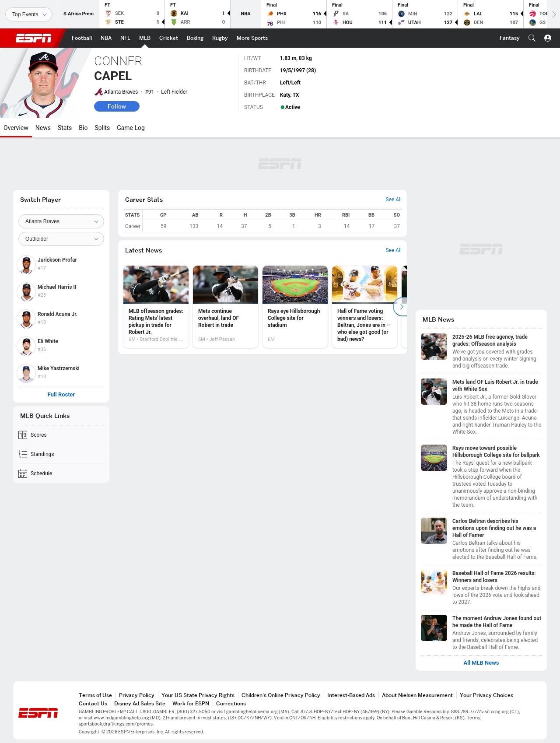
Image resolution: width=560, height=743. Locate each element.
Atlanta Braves (121, 92)
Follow (117, 106)
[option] (156, 307)
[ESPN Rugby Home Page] (220, 38)
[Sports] (29, 14)
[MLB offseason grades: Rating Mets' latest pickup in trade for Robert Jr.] (156, 307)
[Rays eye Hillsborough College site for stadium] (295, 307)
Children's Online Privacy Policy (281, 695)
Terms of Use (95, 695)
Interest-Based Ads (351, 695)
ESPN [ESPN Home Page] (34, 38)
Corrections (231, 703)
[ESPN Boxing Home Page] (195, 38)
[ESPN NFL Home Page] (125, 38)
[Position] (61, 239)
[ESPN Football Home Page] (82, 38)
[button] (532, 38)
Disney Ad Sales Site (140, 703)
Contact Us (93, 703)
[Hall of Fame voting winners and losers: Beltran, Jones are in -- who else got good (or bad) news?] (365, 307)
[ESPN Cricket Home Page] (169, 38)
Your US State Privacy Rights (198, 695)
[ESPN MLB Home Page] (145, 38)
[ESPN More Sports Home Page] (252, 38)
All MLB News (481, 663)
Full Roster (61, 395)
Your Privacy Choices (486, 695)
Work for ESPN (191, 703)
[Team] (61, 221)
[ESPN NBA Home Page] (106, 38)
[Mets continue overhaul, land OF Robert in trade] (226, 307)
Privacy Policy (137, 695)
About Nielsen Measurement (417, 695)
